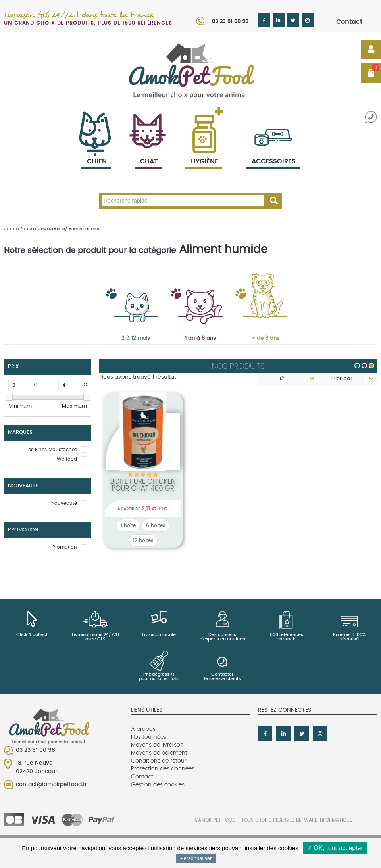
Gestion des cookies (158, 785)
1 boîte (128, 525)
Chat (148, 152)
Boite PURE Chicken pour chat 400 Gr (143, 485)
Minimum (20, 406)
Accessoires (274, 152)
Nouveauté (64, 503)
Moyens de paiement (159, 753)
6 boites (156, 525)
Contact (349, 22)
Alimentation (52, 229)
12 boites (143, 540)
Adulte (192, 290)
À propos (143, 729)
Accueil (12, 229)
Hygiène (204, 152)
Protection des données (163, 769)
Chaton (128, 290)
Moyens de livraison (157, 745)
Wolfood (67, 459)
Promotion (65, 547)
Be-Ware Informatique (324, 820)
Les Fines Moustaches (52, 450)
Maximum (74, 406)
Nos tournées (149, 737)
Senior (257, 290)
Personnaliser (196, 858)
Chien (96, 152)
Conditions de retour (159, 761)
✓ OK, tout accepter (335, 848)
